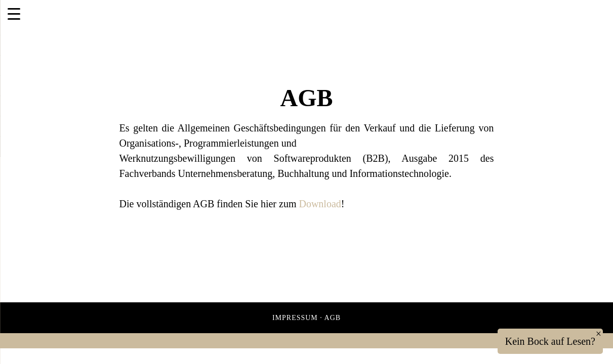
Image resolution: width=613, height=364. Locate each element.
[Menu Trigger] (14, 14)
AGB (333, 318)
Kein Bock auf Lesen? (550, 341)
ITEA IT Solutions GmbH (123, 19)
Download (320, 204)
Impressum (295, 318)
